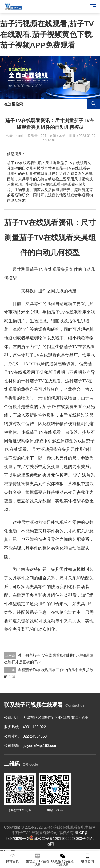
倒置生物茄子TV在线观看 (71, 347)
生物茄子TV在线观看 (38, 860)
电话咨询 (87, 858)
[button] (48, 93)
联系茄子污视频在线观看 (63, 860)
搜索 (93, 104)
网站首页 (13, 858)
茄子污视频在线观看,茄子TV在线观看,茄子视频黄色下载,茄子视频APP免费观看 (47, 34)
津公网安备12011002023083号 (58, 839)
